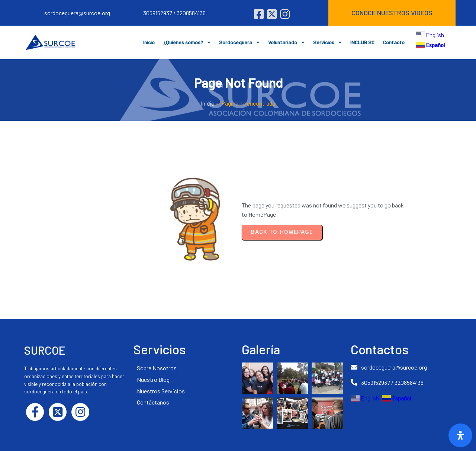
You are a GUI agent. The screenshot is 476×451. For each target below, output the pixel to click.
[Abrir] (460, 435)
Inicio (208, 103)
